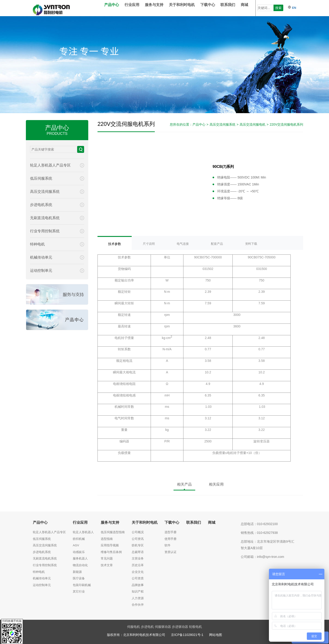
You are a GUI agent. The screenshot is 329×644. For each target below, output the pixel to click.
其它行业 (79, 591)
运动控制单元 (42, 585)
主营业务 (138, 558)
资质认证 (171, 552)
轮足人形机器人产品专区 (49, 532)
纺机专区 (138, 545)
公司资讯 (138, 539)
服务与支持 (161, 8)
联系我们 (235, 8)
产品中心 (119, 8)
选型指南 (107, 539)
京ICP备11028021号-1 (187, 635)
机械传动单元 (42, 578)
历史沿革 (138, 565)
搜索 (278, 8)
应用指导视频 (110, 545)
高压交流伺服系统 (222, 124)
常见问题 (107, 558)
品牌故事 (138, 585)
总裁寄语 (138, 552)
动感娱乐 (79, 552)
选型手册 (171, 532)
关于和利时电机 (189, 8)
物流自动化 (80, 565)
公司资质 (138, 578)
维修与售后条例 (111, 552)
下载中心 (215, 8)
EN (292, 8)
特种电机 (39, 572)
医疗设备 (79, 578)
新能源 (77, 572)
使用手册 (171, 539)
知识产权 (138, 591)
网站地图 (216, 635)
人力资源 (138, 598)
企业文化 (138, 572)
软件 (168, 545)
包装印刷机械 (82, 585)
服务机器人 (80, 558)
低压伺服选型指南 (113, 532)
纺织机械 (79, 539)
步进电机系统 (42, 552)
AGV (76, 545)
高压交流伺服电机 (253, 124)
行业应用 (139, 8)
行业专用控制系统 (45, 565)
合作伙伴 (138, 605)
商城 (251, 8)
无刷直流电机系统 (45, 558)
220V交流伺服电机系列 (286, 124)
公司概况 (138, 532)
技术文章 (107, 565)
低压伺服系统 (42, 539)
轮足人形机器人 (83, 532)
